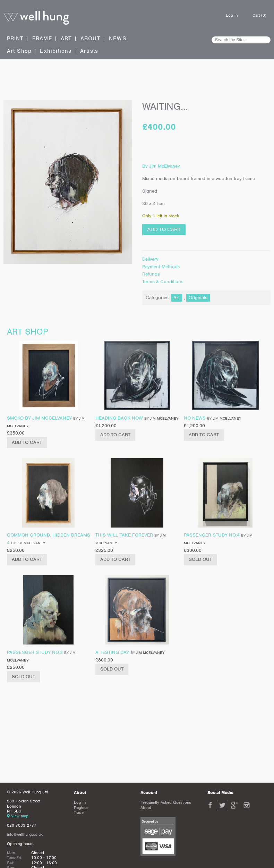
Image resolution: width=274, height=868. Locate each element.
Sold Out (200, 559)
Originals (198, 298)
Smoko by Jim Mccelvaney (39, 418)
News (118, 39)
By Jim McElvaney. (161, 166)
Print (15, 39)
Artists (89, 51)
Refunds (151, 274)
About (91, 39)
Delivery (150, 259)
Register (81, 808)
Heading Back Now (119, 418)
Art (66, 39)
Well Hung (36, 18)
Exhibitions (56, 51)
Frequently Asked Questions (166, 802)
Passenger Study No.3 (35, 652)
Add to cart (164, 229)
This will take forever (124, 535)
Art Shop (19, 51)
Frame (42, 39)
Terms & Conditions (163, 282)
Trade (79, 812)
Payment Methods (161, 267)
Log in (232, 15)
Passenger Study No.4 (212, 535)
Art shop (28, 332)
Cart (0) (259, 15)
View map (20, 816)
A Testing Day (112, 652)
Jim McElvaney (164, 418)
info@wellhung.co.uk (25, 834)
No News (195, 418)
